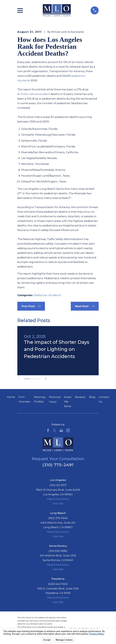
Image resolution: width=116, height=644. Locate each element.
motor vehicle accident (35, 94)
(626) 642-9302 (58, 584)
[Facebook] (48, 430)
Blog (92, 397)
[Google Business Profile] (61, 430)
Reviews (80, 397)
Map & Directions (58, 499)
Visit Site (58, 504)
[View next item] (46, 379)
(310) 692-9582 (58, 551)
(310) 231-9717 (58, 485)
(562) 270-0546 (58, 518)
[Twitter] (55, 430)
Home (11, 397)
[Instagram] (68, 430)
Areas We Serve (68, 402)
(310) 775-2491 (58, 465)
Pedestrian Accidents (47, 295)
